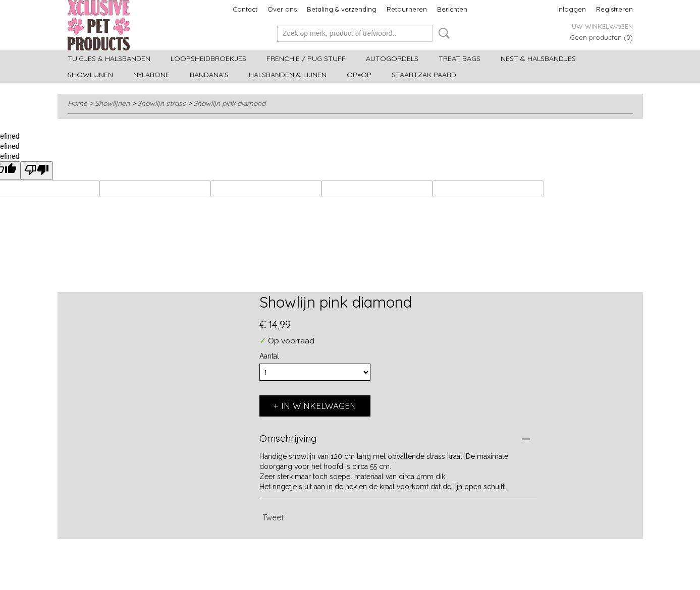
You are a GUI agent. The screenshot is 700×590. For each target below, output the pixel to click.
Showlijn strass (161, 103)
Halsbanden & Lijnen (288, 75)
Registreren (614, 9)
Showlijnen (90, 75)
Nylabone (151, 75)
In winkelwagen (319, 406)
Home (77, 103)
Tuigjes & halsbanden (109, 58)
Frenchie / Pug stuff (306, 58)
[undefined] (37, 171)
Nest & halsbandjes (538, 58)
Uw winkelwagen (602, 26)
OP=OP (359, 75)
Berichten (452, 9)
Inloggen (572, 9)
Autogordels (392, 58)
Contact (245, 9)
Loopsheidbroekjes (208, 58)
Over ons (282, 9)
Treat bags (460, 58)
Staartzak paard (424, 75)
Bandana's (209, 75)
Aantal (269, 356)
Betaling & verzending (342, 9)
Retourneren (407, 9)
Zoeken (442, 33)
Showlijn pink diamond (229, 103)
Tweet (273, 517)
